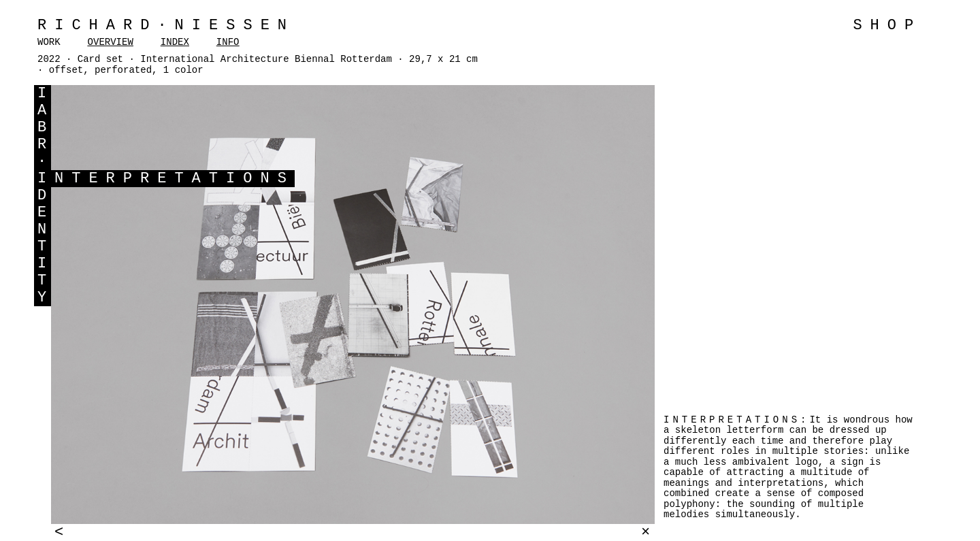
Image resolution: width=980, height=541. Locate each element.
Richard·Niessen (166, 26)
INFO (228, 42)
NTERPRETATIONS (175, 179)
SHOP (887, 26)
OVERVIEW (111, 42)
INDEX (175, 42)
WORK (49, 42)
